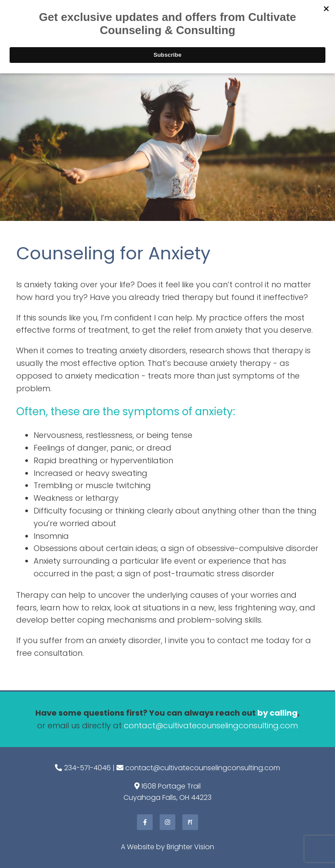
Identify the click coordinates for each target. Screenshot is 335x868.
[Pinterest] (190, 822)
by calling (277, 713)
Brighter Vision (190, 847)
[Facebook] (145, 822)
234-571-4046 (87, 768)
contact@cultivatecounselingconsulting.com (211, 725)
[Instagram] (167, 822)
